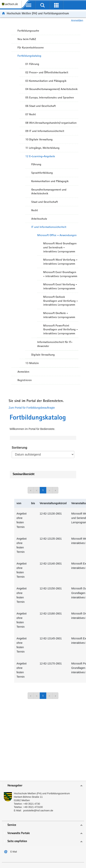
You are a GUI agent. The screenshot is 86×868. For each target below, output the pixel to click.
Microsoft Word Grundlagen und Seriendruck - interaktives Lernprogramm (60, 247)
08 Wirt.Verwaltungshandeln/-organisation (51, 123)
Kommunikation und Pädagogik (50, 181)
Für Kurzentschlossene (31, 47)
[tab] (43, 786)
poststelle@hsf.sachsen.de (38, 810)
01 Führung (32, 64)
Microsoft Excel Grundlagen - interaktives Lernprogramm (60, 274)
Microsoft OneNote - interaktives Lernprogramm (59, 315)
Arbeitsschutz (39, 219)
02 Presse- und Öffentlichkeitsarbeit (47, 72)
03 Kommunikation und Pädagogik (46, 81)
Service (12, 825)
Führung (36, 164)
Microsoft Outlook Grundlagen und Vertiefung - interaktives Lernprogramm (60, 301)
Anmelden (77, 20)
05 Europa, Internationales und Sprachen (50, 97)
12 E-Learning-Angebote (40, 156)
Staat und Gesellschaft (45, 202)
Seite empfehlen (17, 841)
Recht (35, 210)
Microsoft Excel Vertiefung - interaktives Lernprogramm (60, 286)
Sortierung (19, 448)
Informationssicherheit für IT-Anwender (55, 344)
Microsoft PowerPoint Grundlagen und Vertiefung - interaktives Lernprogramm (60, 330)
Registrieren (25, 380)
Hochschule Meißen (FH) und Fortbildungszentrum (38, 13)
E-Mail (14, 852)
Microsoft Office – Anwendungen (57, 235)
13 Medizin (32, 363)
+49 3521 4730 (32, 804)
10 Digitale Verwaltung (39, 139)
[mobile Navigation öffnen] (29, 5)
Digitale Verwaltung (43, 355)
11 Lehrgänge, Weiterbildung (42, 148)
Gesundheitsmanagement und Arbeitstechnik (49, 192)
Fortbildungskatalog (29, 56)
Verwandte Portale (19, 833)
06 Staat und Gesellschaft (41, 106)
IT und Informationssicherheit (49, 227)
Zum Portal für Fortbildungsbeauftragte (32, 408)
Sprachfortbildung (42, 173)
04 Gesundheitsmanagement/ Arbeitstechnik (51, 89)
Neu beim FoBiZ (27, 39)
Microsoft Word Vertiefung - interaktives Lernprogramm (60, 262)
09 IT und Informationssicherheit (45, 131)
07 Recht (31, 114)
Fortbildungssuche (28, 31)
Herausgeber (15, 786)
